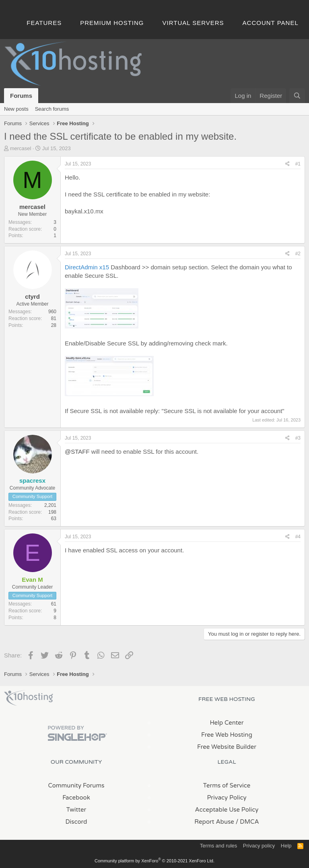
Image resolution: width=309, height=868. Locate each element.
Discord (76, 822)
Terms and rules (218, 846)
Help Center (227, 723)
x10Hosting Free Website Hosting (29, 698)
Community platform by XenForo (154, 861)
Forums (21, 96)
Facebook (76, 798)
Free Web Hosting (227, 735)
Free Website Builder (227, 747)
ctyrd (32, 297)
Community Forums (76, 785)
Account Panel (271, 23)
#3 (298, 438)
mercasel (21, 148)
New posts (16, 109)
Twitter (76, 810)
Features (44, 23)
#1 (298, 164)
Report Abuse (214, 822)
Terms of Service (227, 785)
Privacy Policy (227, 798)
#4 (298, 537)
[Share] (287, 164)
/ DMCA (247, 822)
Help (286, 846)
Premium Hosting (112, 23)
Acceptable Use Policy (227, 810)
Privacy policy (259, 846)
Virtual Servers (193, 23)
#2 (298, 254)
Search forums (52, 109)
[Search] (297, 96)
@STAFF (77, 452)
